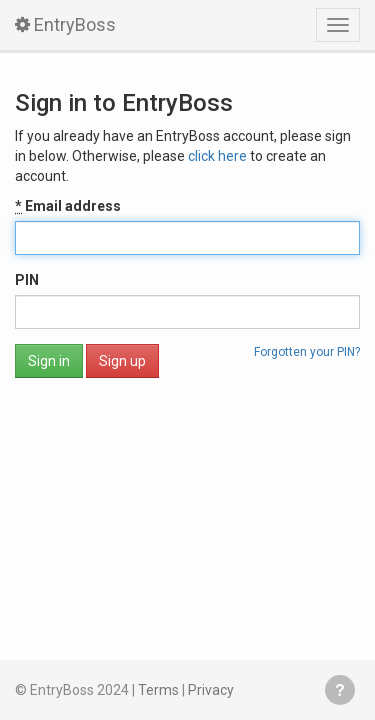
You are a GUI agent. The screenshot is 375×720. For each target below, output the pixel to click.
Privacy (211, 690)
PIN (27, 280)
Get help (340, 690)
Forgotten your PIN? (307, 352)
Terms (158, 690)
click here (217, 156)
